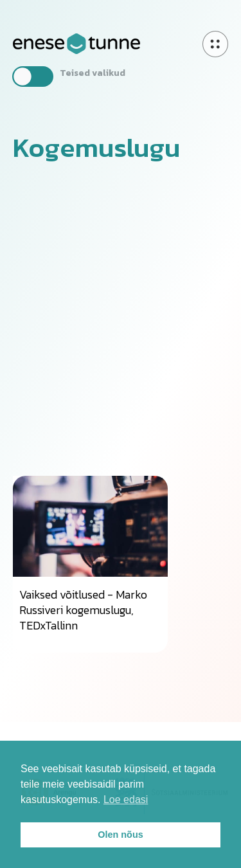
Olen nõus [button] (120, 835)
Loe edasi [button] (126, 800)
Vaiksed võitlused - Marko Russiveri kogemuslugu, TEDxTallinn (83, 610)
